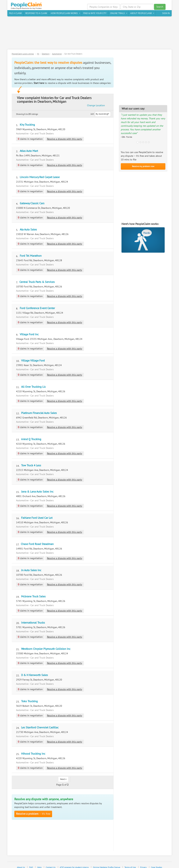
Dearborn (46, 54)
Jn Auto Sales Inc (31, 567)
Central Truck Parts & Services (37, 279)
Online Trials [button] (117, 14)
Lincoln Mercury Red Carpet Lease (40, 174)
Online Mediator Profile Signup (107, 864)
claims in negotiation (30, 136)
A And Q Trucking (31, 436)
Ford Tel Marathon (31, 253)
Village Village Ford (33, 357)
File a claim (15, 14)
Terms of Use (130, 864)
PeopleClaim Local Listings (23, 54)
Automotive (57, 54)
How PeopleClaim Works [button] (64, 14)
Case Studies (157, 864)
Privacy (143, 864)
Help (39, 864)
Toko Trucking (29, 698)
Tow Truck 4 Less (31, 462)
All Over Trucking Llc (33, 384)
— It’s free (33, 811)
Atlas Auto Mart (29, 148)
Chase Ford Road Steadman (37, 541)
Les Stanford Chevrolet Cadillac (40, 724)
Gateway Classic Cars (32, 200)
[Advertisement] (89, 35)
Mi (38, 54)
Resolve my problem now (143, 167)
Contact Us (51, 864)
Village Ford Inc (29, 331)
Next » (63, 776)
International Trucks (33, 620)
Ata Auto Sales (28, 226)
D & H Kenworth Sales (35, 672)
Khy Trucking (27, 122)
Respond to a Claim (36, 14)
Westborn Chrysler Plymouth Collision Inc (46, 646)
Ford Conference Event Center (37, 305)
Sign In (166, 14)
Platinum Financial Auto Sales (39, 410)
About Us (21, 864)
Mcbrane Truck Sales (33, 593)
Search (160, 7)
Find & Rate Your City (95, 14)
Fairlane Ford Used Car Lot (37, 515)
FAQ (31, 864)
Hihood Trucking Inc (33, 751)
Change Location (102, 100)
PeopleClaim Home (27, 6)
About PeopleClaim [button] (141, 14)
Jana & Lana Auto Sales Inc (37, 489)
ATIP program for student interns (74, 864)
